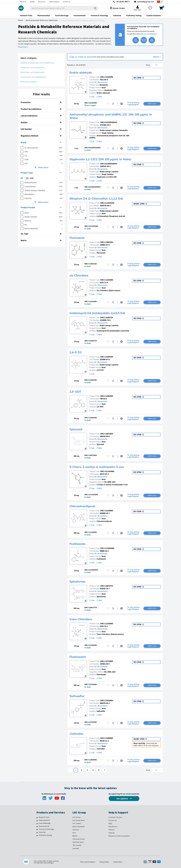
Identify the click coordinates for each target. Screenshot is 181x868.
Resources (42, 2)
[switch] (27, 178)
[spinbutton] (117, 104)
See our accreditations (149, 34)
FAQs (110, 823)
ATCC (74, 833)
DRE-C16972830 (107, 434)
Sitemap (112, 833)
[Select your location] (160, 2)
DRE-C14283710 (107, 318)
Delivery (111, 830)
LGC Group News (79, 820)
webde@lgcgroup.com (145, 2)
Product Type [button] (41, 173)
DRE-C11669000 (107, 738)
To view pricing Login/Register (133, 104)
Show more (43, 167)
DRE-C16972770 (107, 586)
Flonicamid (77, 238)
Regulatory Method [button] (41, 136)
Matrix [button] (41, 240)
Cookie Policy (118, 862)
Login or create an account (82, 57)
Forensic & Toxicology (46, 829)
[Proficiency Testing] (37, 836)
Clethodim (76, 734)
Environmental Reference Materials (42, 20)
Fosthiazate (78, 544)
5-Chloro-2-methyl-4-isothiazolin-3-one (97, 467)
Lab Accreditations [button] (41, 116)
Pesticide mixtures (29, 82)
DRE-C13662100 (107, 242)
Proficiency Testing (45, 835)
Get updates (122, 799)
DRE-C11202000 (107, 624)
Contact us (67, 2)
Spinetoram (77, 582)
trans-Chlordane (81, 619)
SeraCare (76, 830)
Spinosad (76, 429)
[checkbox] (22, 148)
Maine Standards (79, 827)
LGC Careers (77, 823)
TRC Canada (77, 845)
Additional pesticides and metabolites (37, 63)
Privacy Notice (104, 862)
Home (21, 20)
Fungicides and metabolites (33, 68)
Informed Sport (78, 842)
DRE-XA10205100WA (109, 122)
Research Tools (44, 817)
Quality (32, 2)
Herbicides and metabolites (32, 72)
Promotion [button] (41, 102)
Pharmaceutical (44, 820)
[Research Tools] (37, 818)
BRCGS (75, 836)
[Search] (95, 8)
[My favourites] (150, 8)
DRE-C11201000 (107, 280)
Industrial (42, 832)
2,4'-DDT (75, 392)
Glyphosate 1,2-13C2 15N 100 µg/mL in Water (100, 159)
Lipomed (76, 848)
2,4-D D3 (75, 352)
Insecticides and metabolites (33, 77)
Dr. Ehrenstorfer (101, 82)
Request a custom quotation (119, 836)
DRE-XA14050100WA (109, 164)
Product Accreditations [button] (41, 109)
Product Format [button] (41, 207)
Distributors (113, 827)
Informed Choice (79, 839)
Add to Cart (152, 104)
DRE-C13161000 (107, 77)
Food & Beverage (45, 823)
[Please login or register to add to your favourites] (108, 104)
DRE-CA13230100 (107, 203)
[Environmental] (37, 827)
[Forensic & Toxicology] (37, 830)
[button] (121, 104)
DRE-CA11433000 (107, 471)
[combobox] (64, 8)
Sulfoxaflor (77, 696)
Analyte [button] (41, 122)
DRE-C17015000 (107, 701)
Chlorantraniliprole (82, 506)
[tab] (41, 102)
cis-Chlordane (79, 275)
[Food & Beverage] (37, 824)
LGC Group (77, 817)
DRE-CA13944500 (107, 548)
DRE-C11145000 (107, 511)
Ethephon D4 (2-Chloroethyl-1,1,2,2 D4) (96, 199)
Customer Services (115, 817)
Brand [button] (41, 142)
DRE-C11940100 (107, 357)
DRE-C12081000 (107, 396)
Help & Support (54, 2)
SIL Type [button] (41, 234)
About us (23, 2)
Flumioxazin (78, 657)
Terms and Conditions (88, 862)
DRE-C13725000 (107, 661)
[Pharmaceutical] (37, 821)
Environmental (44, 826)
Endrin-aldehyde (81, 73)
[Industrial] (37, 833)
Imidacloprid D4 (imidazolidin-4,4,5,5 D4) (97, 313)
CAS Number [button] (41, 129)
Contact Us (113, 820)
